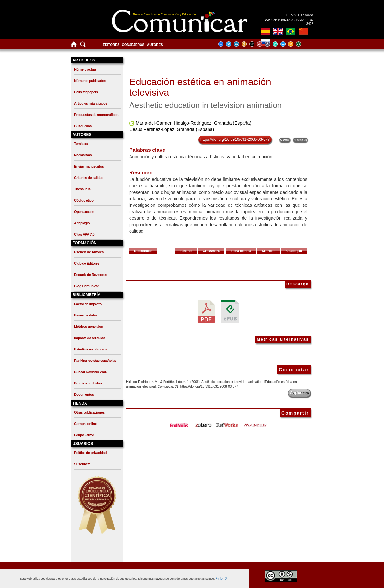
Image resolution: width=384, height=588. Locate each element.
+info (219, 578)
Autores (155, 45)
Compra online (85, 424)
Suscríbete (82, 464)
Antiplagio (82, 223)
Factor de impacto (88, 304)
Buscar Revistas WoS (91, 372)
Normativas (83, 155)
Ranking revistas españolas (95, 361)
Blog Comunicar (87, 286)
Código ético (84, 200)
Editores (111, 45)
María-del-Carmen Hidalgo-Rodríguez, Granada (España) (193, 123)
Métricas (269, 251)
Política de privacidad (90, 453)
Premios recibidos (88, 383)
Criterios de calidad (89, 178)
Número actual (85, 69)
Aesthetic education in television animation (205, 105)
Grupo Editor (84, 435)
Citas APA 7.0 (84, 234)
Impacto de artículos (90, 338)
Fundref (186, 251)
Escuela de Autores (89, 252)
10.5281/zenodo (299, 15)
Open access (84, 212)
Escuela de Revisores (90, 275)
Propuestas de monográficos (96, 115)
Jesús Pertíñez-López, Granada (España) (172, 129)
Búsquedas (83, 126)
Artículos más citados (91, 103)
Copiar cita (299, 393)
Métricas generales (88, 327)
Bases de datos (86, 315)
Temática (81, 144)
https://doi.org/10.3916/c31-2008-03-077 (235, 139)
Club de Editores (87, 263)
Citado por (294, 251)
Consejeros (133, 45)
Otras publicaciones (89, 412)
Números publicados (90, 81)
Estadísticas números (91, 349)
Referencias (143, 251)
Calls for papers (86, 92)
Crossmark (211, 251)
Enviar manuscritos (89, 166)
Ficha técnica (241, 251)
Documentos (84, 394)
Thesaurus (82, 189)
